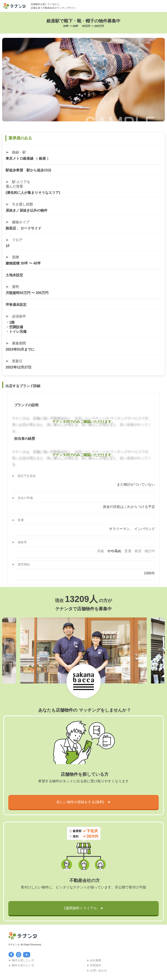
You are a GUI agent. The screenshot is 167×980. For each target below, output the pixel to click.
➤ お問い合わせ (97, 971)
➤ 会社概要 (94, 960)
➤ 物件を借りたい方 (21, 965)
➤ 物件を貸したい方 (21, 960)
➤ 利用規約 (94, 965)
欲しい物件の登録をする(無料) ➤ (83, 802)
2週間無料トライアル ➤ (83, 908)
